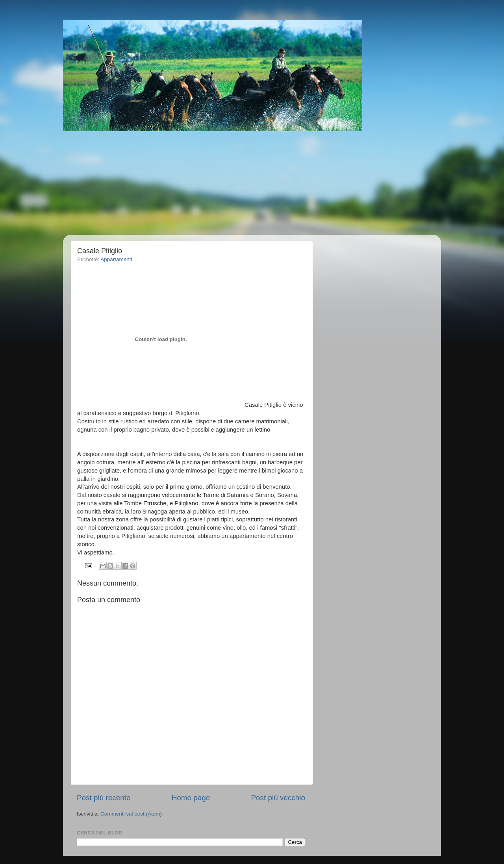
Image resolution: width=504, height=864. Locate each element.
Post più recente (104, 798)
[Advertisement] (262, 183)
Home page (191, 798)
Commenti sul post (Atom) (131, 814)
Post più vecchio (278, 798)
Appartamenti (116, 259)
